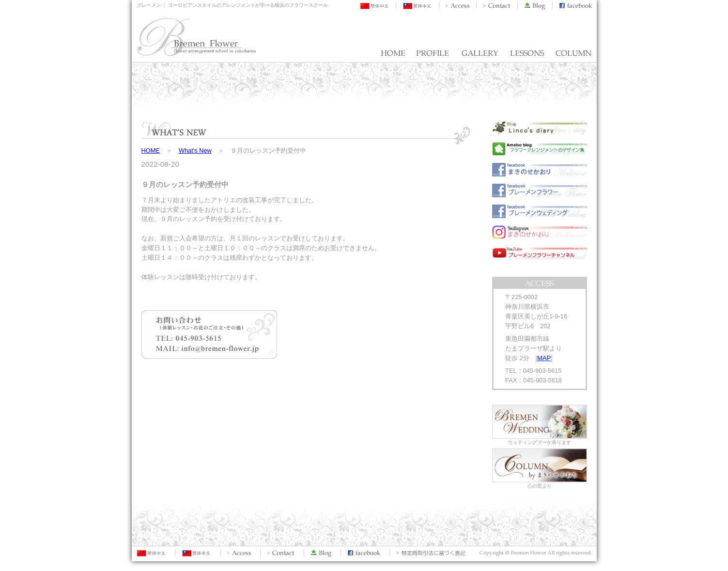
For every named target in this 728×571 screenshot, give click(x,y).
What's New (195, 151)
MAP (544, 358)
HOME (151, 151)
